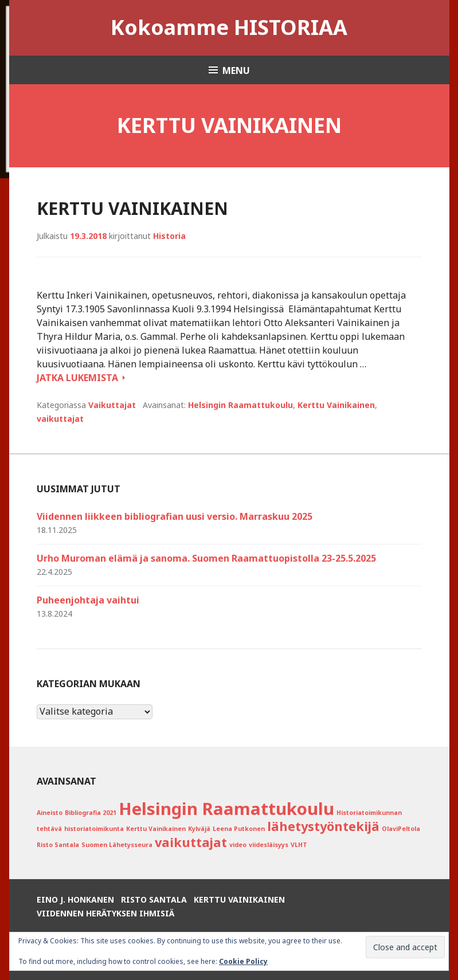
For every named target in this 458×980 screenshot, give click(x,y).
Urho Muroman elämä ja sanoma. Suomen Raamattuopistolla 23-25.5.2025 (206, 558)
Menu (236, 70)
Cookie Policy (243, 961)
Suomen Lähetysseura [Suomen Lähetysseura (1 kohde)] (117, 845)
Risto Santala (154, 899)
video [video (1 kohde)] (238, 845)
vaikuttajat (60, 419)
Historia (169, 236)
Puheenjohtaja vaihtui (88, 600)
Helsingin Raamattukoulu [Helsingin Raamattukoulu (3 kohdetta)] (226, 809)
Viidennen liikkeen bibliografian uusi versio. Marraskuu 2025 (175, 516)
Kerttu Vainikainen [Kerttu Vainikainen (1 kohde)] (156, 829)
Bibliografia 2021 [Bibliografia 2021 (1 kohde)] (91, 813)
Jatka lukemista (81, 378)
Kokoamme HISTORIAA (229, 27)
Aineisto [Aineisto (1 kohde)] (50, 813)
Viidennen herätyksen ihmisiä (105, 913)
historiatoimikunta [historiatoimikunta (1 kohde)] (94, 829)
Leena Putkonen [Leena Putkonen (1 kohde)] (239, 829)
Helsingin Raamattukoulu (240, 405)
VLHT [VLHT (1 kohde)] (299, 845)
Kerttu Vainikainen (132, 208)
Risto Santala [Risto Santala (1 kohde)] (58, 845)
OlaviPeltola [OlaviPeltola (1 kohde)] (401, 829)
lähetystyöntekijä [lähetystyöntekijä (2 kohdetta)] (323, 826)
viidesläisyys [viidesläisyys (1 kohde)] (269, 845)
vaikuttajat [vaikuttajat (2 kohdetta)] (191, 842)
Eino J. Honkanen (75, 899)
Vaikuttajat (112, 405)
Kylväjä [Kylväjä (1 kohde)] (199, 829)
